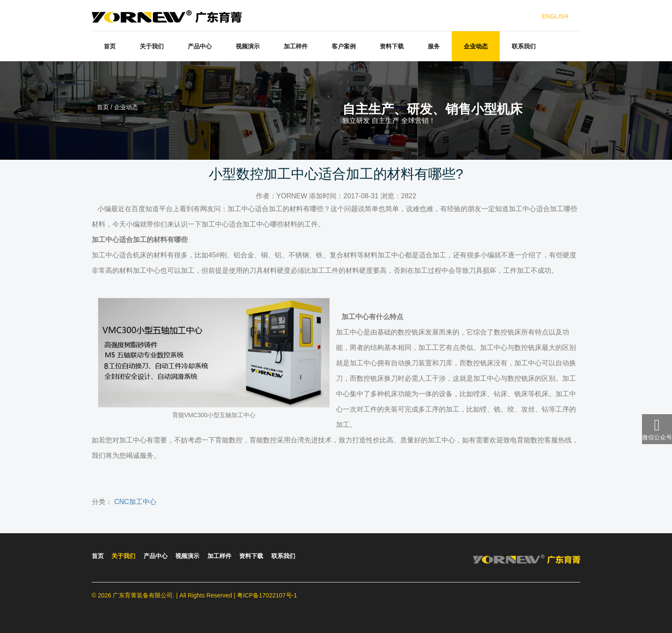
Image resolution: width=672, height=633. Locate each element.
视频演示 (248, 46)
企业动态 (476, 46)
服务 (434, 46)
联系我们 (524, 46)
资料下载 (392, 46)
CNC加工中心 (135, 502)
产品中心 (200, 46)
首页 (110, 46)
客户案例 (344, 46)
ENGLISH (555, 16)
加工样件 (296, 46)
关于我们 (152, 46)
